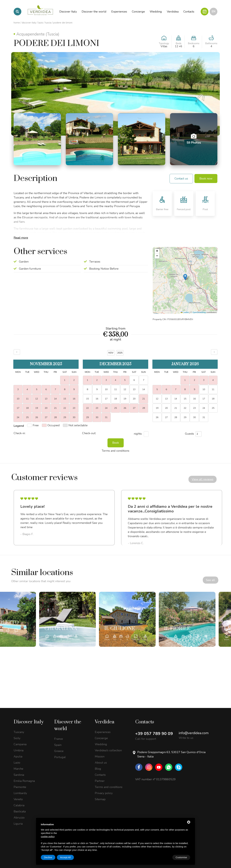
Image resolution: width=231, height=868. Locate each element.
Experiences (103, 732)
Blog (98, 768)
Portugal (60, 757)
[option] (64, 518)
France (59, 738)
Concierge (101, 738)
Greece (59, 751)
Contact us (181, 179)
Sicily (17, 738)
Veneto (18, 799)
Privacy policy (104, 793)
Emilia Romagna (24, 781)
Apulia (18, 756)
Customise (50, 857)
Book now (206, 179)
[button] (185, 277)
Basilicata (20, 811)
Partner (100, 781)
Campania (20, 744)
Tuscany (19, 732)
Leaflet (185, 312)
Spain (58, 745)
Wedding (101, 744)
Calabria (19, 805)
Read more (21, 238)
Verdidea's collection (108, 750)
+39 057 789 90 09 (154, 733)
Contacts (100, 774)
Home (17, 23)
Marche (18, 768)
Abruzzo (19, 817)
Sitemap (100, 799)
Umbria (19, 750)
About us (101, 762)
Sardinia (19, 774)
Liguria (18, 823)
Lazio (41, 23)
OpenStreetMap (199, 312)
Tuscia (48, 23)
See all (192, 581)
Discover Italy (29, 23)
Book (116, 443)
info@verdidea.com (194, 733)
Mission (100, 756)
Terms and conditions (109, 787)
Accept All (182, 857)
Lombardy (20, 793)
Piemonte (20, 787)
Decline (164, 857)
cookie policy (48, 836)
